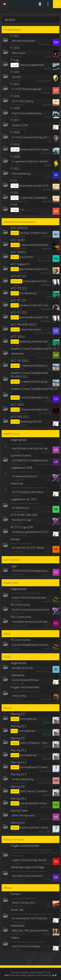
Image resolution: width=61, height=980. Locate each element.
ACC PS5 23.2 (20, 417)
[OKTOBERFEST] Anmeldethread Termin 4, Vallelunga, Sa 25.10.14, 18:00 (31, 460)
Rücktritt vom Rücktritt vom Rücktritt (30, 610)
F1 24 (22, 210)
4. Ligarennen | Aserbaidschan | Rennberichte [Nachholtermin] (34, 198)
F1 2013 (15, 72)
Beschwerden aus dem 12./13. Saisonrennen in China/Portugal (34, 186)
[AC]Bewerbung (20, 508)
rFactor (7, 634)
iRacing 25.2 (18, 798)
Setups (15, 539)
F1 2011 (15, 36)
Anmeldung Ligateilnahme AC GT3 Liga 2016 (31, 532)
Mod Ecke (17, 483)
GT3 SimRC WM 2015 (24, 515)
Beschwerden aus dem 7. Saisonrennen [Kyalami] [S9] (35, 317)
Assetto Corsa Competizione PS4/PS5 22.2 (29, 375)
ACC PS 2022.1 (20, 361)
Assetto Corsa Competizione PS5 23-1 (35, 391)
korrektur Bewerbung (23, 779)
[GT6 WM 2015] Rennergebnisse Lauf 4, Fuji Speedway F (31, 571)
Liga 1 (14, 566)
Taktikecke (17, 675)
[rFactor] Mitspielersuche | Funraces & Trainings (31, 645)
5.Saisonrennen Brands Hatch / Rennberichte (35, 245)
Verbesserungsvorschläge (27, 867)
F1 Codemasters (12, 30)
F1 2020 (15, 157)
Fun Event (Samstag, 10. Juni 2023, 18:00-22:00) (35, 397)
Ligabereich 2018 (21, 468)
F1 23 (14, 205)
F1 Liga (15, 60)
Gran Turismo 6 (11, 560)
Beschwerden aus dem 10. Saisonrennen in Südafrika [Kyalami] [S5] (35, 269)
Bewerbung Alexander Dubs (34, 341)
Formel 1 (16, 894)
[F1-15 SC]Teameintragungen (27, 89)
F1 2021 (15, 169)
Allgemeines (18, 440)
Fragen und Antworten (25, 687)
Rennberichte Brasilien (23, 41)
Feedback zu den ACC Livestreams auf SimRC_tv (35, 305)
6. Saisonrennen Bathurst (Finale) (35, 366)
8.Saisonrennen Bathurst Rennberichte (35, 409)
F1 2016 (15, 108)
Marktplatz (18, 925)
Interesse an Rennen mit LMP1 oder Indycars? (31, 622)
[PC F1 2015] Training (22, 101)
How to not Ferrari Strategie (26, 946)
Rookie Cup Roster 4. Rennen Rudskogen (35, 827)
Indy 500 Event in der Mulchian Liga (30, 448)
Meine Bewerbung (21, 174)
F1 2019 (15, 144)
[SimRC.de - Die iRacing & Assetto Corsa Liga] (30, 4)
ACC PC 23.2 (19, 312)
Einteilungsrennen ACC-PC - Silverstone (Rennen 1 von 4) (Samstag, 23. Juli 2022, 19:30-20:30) (36, 281)
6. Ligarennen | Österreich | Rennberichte (31, 161)
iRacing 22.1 (18, 714)
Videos (15, 938)
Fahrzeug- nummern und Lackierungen (35, 233)
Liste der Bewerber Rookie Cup (35, 803)
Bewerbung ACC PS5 (31, 421)
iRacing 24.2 (18, 762)
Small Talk (17, 910)
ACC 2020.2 (18, 252)
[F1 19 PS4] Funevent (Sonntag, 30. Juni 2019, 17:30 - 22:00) (31, 137)
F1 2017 (15, 120)
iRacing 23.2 (18, 750)
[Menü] (57, 4)
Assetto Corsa (11, 434)
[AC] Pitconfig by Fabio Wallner (28, 492)
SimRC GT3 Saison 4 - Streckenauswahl (35, 743)
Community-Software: (30, 972)
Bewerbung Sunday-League (34, 149)
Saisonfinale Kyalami (31, 329)
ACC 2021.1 (17, 404)
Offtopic (8, 888)
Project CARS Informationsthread (29, 598)
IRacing (7, 708)
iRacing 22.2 (18, 726)
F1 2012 (15, 48)
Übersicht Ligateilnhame (32, 65)
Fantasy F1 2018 (20, 125)
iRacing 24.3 (18, 774)
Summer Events (21, 455)
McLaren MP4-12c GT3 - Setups (28, 548)
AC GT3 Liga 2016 (22, 527)
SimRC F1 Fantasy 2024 (24, 903)
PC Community (20, 605)
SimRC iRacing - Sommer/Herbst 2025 (35, 791)
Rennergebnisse (28, 719)
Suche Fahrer (26, 257)
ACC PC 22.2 (19, 288)
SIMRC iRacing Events (23, 815)
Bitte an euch (19, 53)
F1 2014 (15, 84)
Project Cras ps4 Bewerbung (26, 113)
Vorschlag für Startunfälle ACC (27, 876)
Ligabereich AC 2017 (24, 499)
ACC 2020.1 (18, 240)
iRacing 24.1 (18, 822)
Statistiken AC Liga (21, 520)
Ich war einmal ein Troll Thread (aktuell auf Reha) (31, 918)
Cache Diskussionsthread (25, 680)
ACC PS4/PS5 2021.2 (24, 324)
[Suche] (40, 4)
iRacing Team (19, 810)
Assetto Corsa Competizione (19, 222)
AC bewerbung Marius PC (25, 476)
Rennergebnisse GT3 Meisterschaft (35, 767)
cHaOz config (19, 696)
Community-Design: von (30, 975)
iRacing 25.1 (18, 786)
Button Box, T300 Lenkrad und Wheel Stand (31, 930)
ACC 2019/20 (19, 228)
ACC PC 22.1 (18, 276)
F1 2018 (15, 132)
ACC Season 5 (20, 264)
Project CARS (11, 583)
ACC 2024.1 (18, 336)
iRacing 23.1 (18, 738)
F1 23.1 (14, 193)
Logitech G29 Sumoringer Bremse (29, 860)
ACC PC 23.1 (18, 300)
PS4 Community (21, 617)
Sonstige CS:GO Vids (22, 668)
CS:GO (7, 657)
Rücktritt (16, 77)
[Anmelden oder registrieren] (48, 4)
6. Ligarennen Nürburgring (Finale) (35, 381)
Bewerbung (18, 353)
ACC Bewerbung (28, 293)
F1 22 (14, 181)
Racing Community (14, 840)
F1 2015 (15, 96)
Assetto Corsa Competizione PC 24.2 (35, 349)
